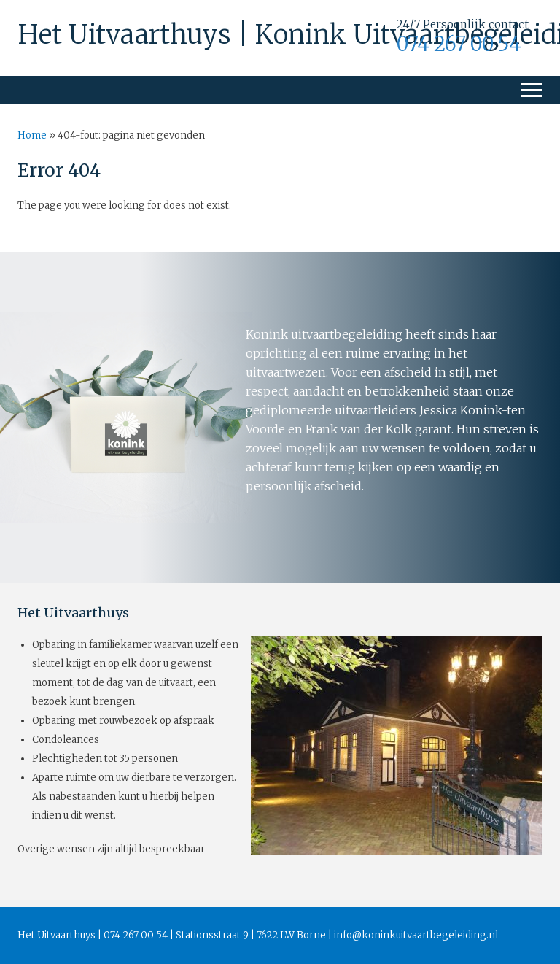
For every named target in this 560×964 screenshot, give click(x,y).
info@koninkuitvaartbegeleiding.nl (416, 935)
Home (32, 135)
